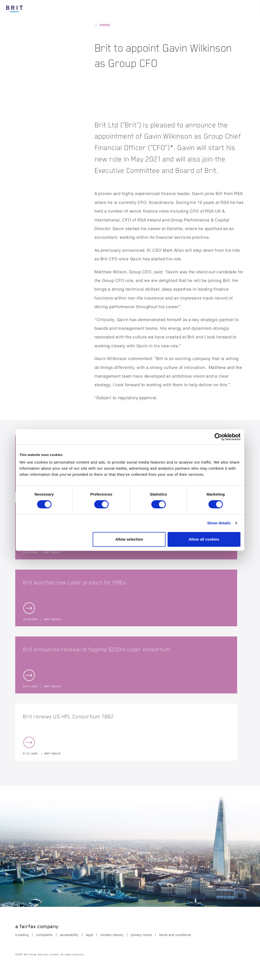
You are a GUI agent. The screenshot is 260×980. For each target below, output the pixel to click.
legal (89, 935)
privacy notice (141, 935)
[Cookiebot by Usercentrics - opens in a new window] (218, 437)
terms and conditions (175, 935)
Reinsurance (205, 9)
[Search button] (234, 9)
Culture (137, 9)
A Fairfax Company (37, 926)
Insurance (169, 9)
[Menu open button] (251, 9)
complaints (44, 935)
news (105, 25)
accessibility (69, 935)
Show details (219, 523)
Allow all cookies (204, 539)
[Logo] (14, 8)
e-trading (22, 935)
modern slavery (112, 935)
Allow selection (129, 539)
